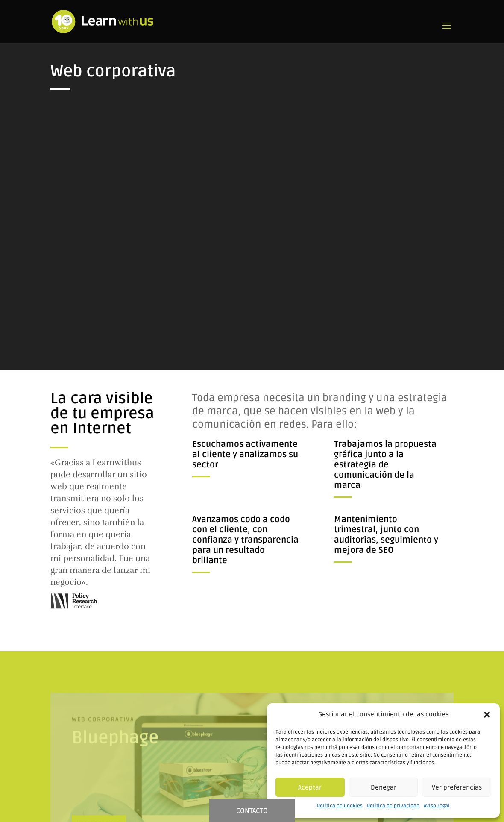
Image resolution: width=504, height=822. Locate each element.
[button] (487, 715)
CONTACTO (252, 811)
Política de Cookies (340, 806)
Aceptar (310, 787)
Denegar (384, 787)
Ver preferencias (457, 787)
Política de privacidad (393, 806)
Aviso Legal (437, 806)
